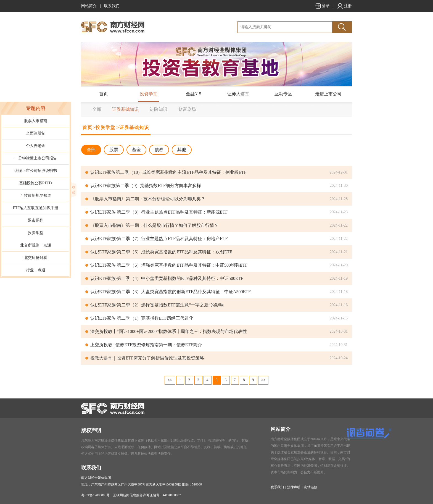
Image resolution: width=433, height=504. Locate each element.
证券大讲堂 (238, 94)
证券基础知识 (125, 109)
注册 (344, 6)
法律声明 (294, 487)
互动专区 (283, 94)
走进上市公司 (328, 94)
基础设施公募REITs (36, 183)
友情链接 (311, 487)
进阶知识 (159, 109)
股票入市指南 (36, 121)
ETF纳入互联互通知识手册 (35, 208)
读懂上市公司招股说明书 (36, 171)
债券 (159, 150)
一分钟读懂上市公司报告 (36, 158)
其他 (182, 150)
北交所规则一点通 (36, 245)
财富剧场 (187, 109)
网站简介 (89, 6)
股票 (114, 150)
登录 (322, 6)
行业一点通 (36, 270)
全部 (97, 109)
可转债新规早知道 (36, 195)
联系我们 (112, 6)
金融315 (194, 94)
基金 (136, 150)
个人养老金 (36, 146)
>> (263, 380)
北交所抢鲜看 (36, 258)
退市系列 (36, 220)
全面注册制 (36, 133)
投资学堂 (149, 94)
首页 (104, 94)
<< (170, 380)
